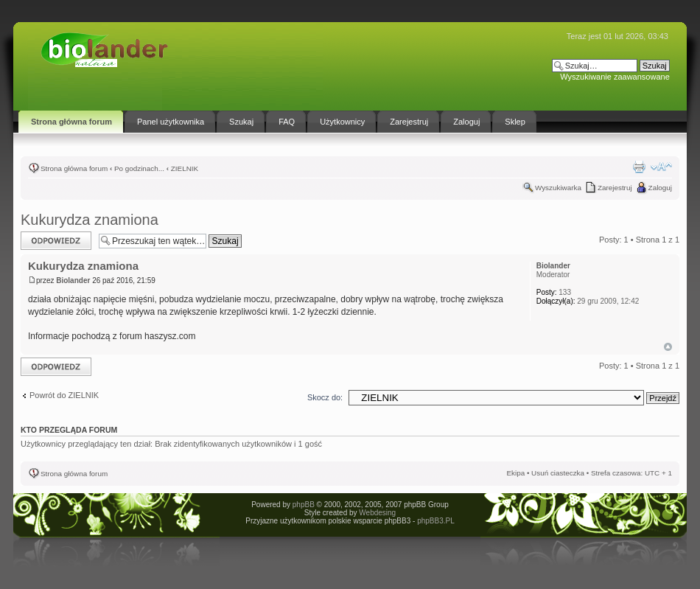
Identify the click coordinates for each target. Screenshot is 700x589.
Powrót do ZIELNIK (64, 395)
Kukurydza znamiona (90, 220)
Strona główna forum (74, 168)
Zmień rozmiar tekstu (661, 167)
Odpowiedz (56, 241)
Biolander (73, 280)
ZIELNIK (185, 168)
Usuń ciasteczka (558, 473)
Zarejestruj (615, 188)
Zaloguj (660, 188)
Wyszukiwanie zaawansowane (615, 77)
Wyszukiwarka (558, 188)
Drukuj (639, 167)
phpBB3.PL (436, 521)
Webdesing (377, 513)
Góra (668, 347)
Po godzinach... (139, 168)
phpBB (304, 505)
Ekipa (515, 473)
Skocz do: (325, 397)
